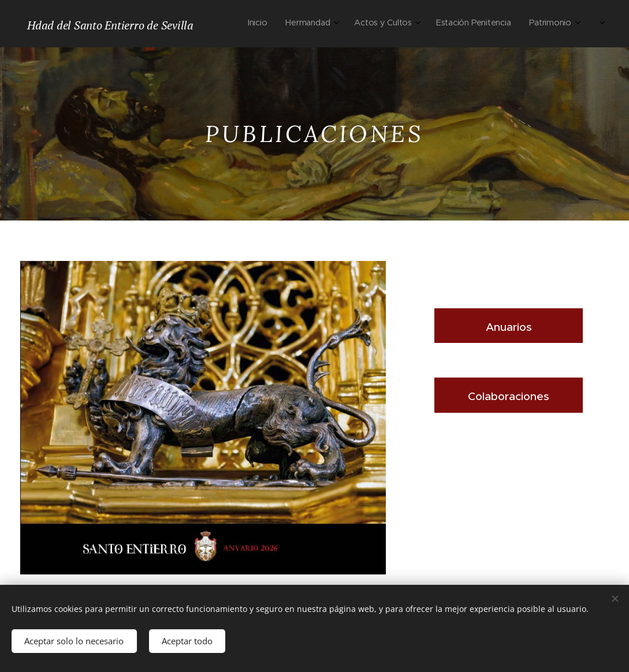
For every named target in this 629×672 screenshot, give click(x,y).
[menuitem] (441, 24)
